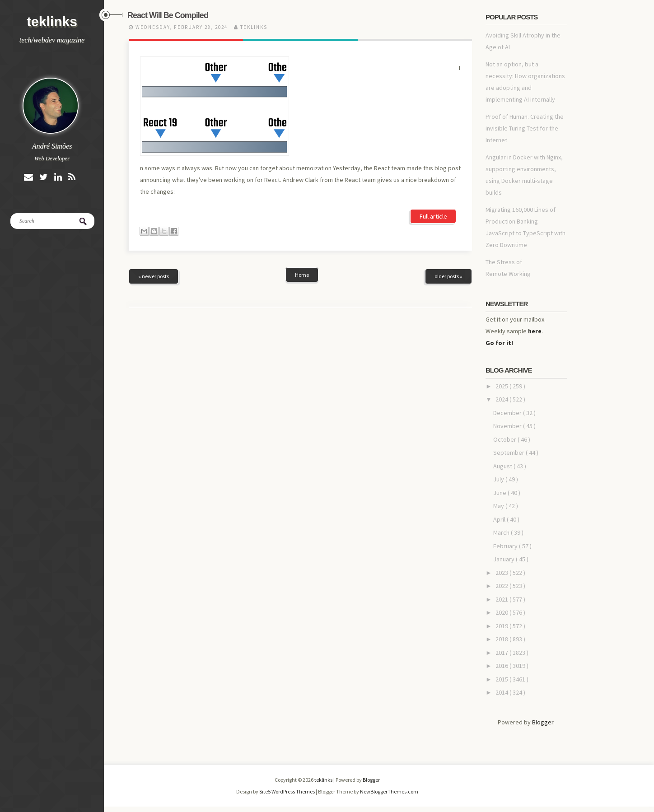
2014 (502, 692)
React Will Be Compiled (168, 15)
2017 (502, 653)
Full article (433, 140)
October (505, 439)
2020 (502, 612)
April (500, 519)
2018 (502, 639)
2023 (502, 573)
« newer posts (154, 212)
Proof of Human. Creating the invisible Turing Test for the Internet (525, 128)
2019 (502, 626)
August (503, 466)
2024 (502, 399)
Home (302, 211)
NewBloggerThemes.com (389, 791)
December (508, 413)
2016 (502, 666)
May (499, 506)
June (500, 493)
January (505, 559)
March (502, 532)
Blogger (543, 722)
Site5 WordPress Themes (287, 791)
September (509, 453)
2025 (502, 386)
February (506, 546)
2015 (502, 679)
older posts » (448, 212)
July (499, 479)
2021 (502, 599)
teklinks (52, 21)
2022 (502, 586)
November (508, 426)
